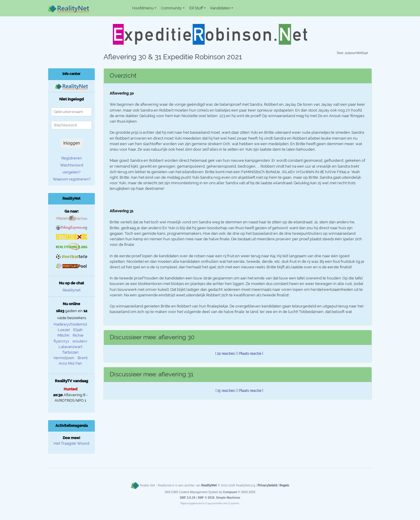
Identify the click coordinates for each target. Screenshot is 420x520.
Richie (78, 335)
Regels (284, 485)
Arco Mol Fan (70, 363)
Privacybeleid (267, 485)
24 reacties (226, 354)
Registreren (72, 158)
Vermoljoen (64, 358)
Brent (83, 358)
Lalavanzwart (70, 347)
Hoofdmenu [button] (143, 8)
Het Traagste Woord (71, 443)
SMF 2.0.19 (187, 498)
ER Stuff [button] (196, 8)
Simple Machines (228, 498)
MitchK (63, 335)
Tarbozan (70, 352)
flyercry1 (61, 341)
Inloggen (72, 143)
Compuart (230, 492)
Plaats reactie (250, 354)
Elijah (78, 330)
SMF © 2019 (206, 498)
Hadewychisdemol (70, 324)
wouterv (80, 341)
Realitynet (72, 290)
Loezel (64, 330)
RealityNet (209, 485)
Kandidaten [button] (220, 8)
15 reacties (226, 391)
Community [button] (171, 8)
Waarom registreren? (72, 179)
